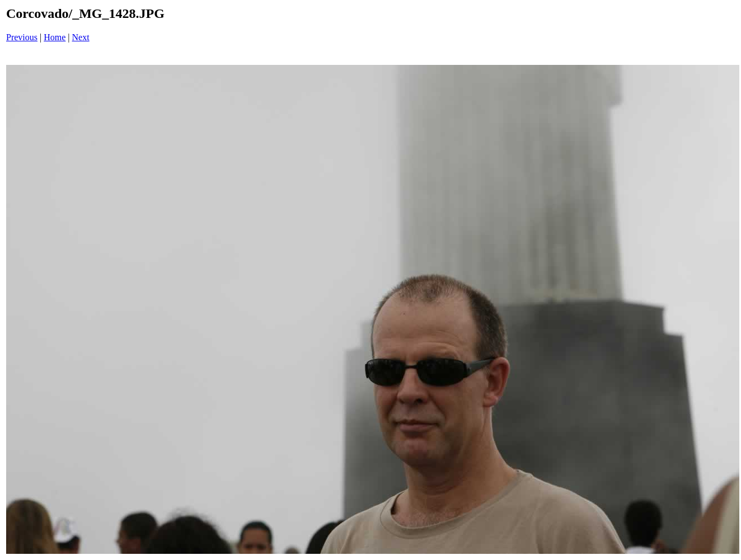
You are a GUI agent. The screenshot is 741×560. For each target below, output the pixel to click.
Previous (22, 37)
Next (81, 37)
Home (55, 37)
